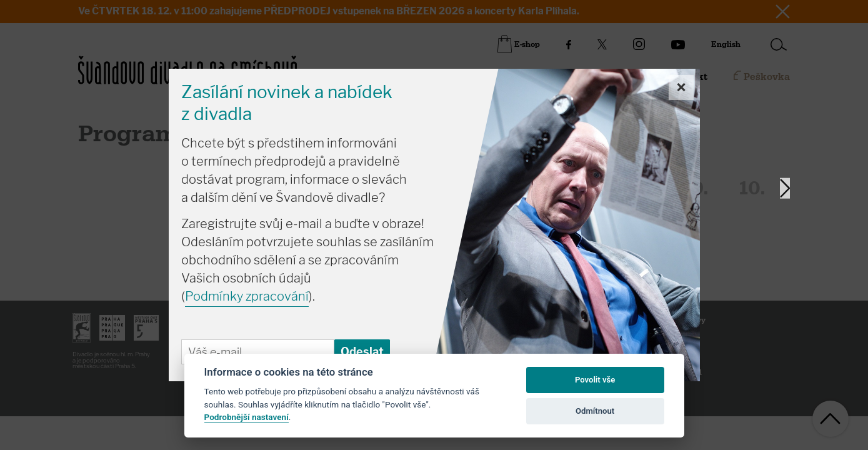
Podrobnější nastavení (247, 417)
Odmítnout (595, 411)
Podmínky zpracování (247, 296)
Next (785, 188)
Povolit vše (595, 380)
